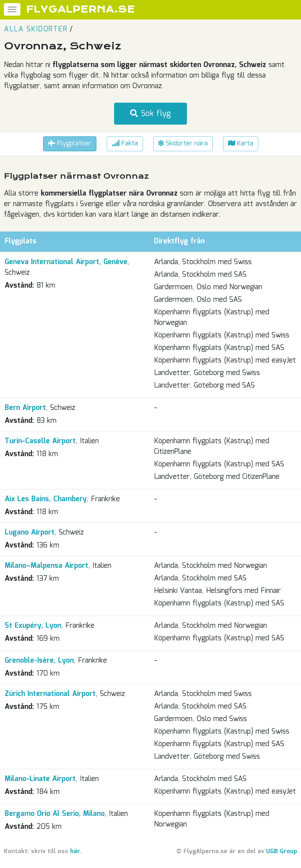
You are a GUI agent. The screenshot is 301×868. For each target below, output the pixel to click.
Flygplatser (70, 144)
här (75, 852)
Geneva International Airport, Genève (66, 262)
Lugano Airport (30, 533)
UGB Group (282, 852)
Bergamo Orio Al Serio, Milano (55, 814)
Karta (241, 144)
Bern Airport (25, 408)
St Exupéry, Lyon (33, 626)
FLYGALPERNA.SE (81, 9)
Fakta (125, 144)
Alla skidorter (36, 29)
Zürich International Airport (50, 694)
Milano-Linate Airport (40, 779)
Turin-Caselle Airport (40, 441)
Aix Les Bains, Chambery (46, 499)
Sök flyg (150, 114)
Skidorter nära (183, 144)
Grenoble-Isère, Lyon (39, 661)
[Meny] (12, 9)
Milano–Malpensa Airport (46, 566)
